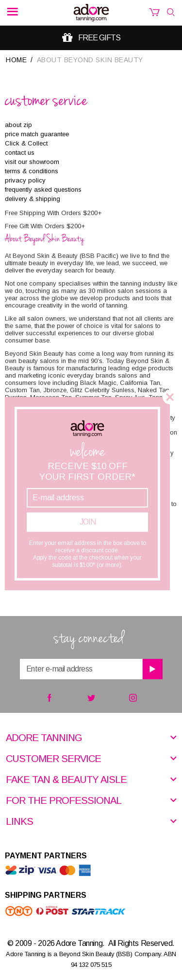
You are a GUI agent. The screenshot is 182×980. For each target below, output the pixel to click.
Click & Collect (26, 143)
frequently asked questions (43, 190)
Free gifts (99, 38)
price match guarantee (37, 134)
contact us (20, 153)
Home (16, 60)
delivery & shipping (33, 199)
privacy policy (25, 180)
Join (88, 522)
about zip (18, 125)
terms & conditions (32, 171)
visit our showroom (32, 162)
